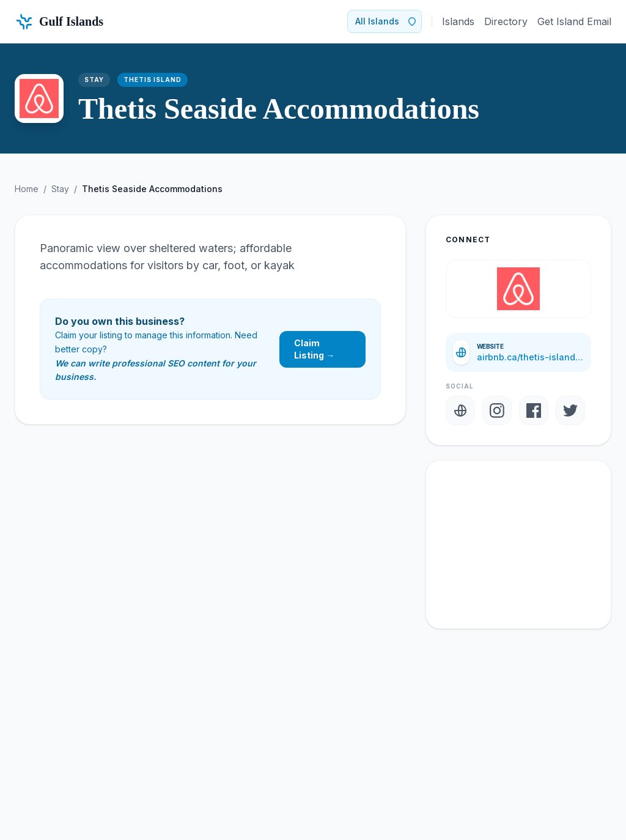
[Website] (460, 411)
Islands (458, 21)
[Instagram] (497, 411)
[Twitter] (570, 411)
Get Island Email (574, 21)
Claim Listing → (314, 349)
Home (27, 189)
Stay (60, 189)
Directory (506, 21)
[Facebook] (534, 411)
